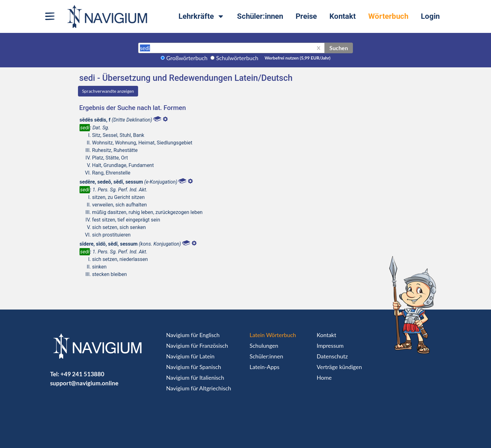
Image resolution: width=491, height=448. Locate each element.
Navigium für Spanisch (194, 367)
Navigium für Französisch (197, 346)
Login (430, 16)
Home (324, 378)
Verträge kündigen (339, 367)
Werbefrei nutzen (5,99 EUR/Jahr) (297, 58)
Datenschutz (332, 356)
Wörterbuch (388, 16)
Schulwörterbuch (237, 58)
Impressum (330, 346)
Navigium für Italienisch (195, 378)
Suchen (339, 48)
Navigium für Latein (190, 356)
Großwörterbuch (187, 58)
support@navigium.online (84, 383)
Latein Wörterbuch (273, 335)
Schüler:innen (260, 16)
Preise (306, 16)
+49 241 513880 (82, 374)
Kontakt (343, 16)
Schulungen (264, 346)
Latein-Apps (264, 367)
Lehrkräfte (202, 16)
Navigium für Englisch (193, 335)
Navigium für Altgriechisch (199, 388)
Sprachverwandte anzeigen (108, 91)
